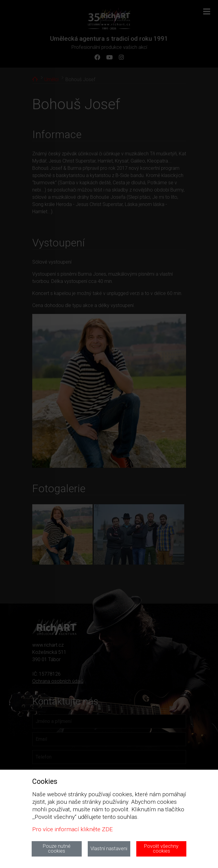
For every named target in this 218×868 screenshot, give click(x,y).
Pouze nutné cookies (57, 849)
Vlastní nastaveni (109, 849)
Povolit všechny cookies (161, 849)
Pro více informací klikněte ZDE (73, 829)
